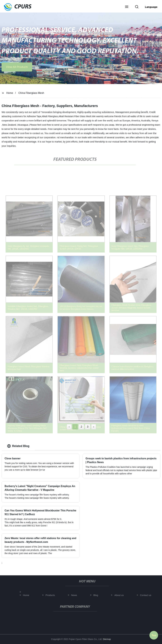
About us (120, 595)
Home (10, 93)
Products (51, 595)
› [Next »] (94, 427)
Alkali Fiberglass (50, 116)
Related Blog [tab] (18, 446)
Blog (97, 595)
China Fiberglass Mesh (31, 93)
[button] (127, 7)
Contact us (147, 595)
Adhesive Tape (34, 116)
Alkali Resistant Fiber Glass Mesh (75, 116)
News (75, 595)
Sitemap (107, 639)
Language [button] (151, 7)
